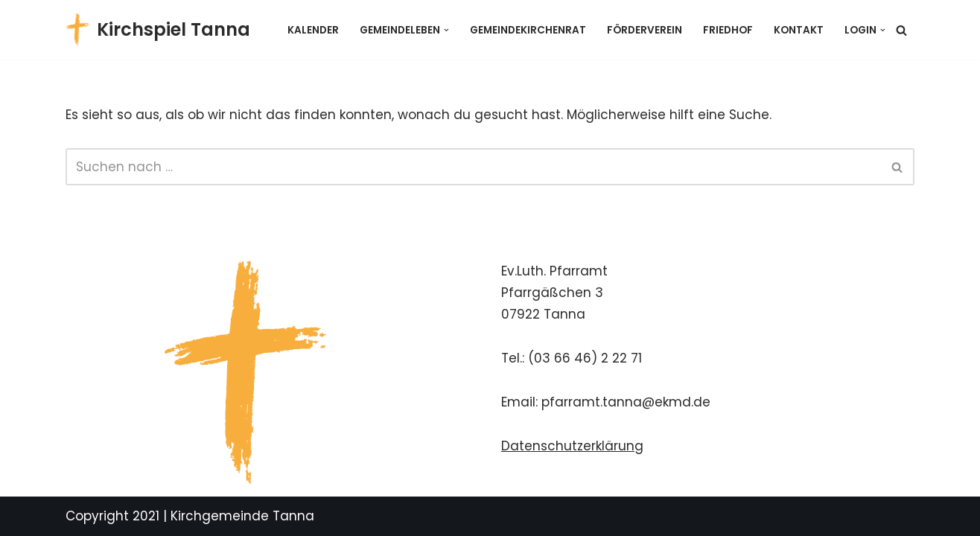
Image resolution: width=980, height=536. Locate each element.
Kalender (313, 30)
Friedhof (728, 30)
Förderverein (645, 30)
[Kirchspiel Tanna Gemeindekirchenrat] (158, 30)
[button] (446, 30)
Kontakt (799, 30)
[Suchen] (901, 30)
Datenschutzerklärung (572, 446)
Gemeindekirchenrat (528, 30)
